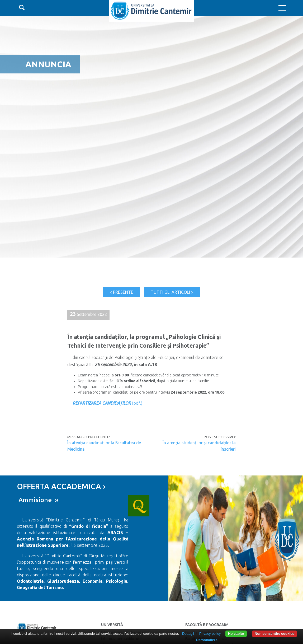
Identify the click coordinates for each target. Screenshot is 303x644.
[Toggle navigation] (281, 8)
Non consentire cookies (274, 634)
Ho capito (236, 634)
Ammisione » (38, 500)
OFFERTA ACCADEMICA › (61, 486)
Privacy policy (210, 634)
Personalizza (207, 640)
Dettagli (188, 634)
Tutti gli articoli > (172, 292)
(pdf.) (107, 403)
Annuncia (48, 64)
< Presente (121, 292)
